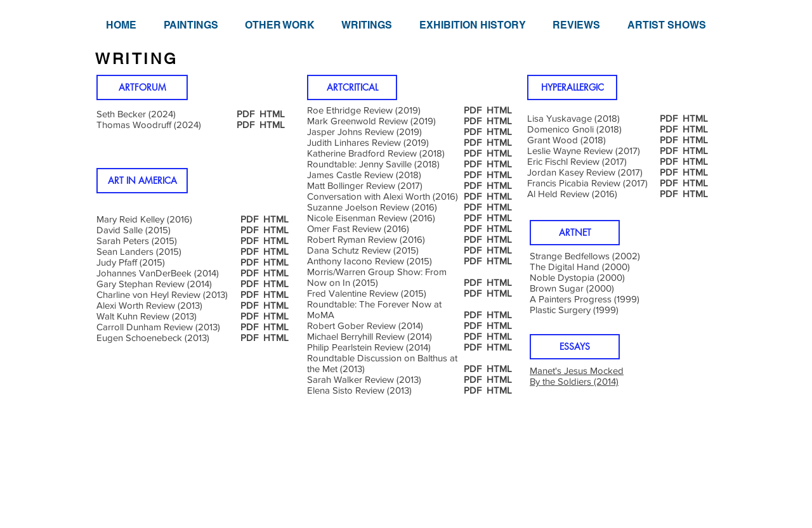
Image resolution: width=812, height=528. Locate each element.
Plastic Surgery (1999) (574, 310)
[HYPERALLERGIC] (572, 87)
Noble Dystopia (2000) (577, 277)
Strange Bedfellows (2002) (585, 256)
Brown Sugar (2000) (572, 288)
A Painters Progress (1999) (585, 299)
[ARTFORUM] (142, 87)
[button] (190, 25)
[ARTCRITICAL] (352, 87)
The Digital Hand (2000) (580, 267)
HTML (272, 125)
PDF (246, 125)
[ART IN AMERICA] (142, 181)
